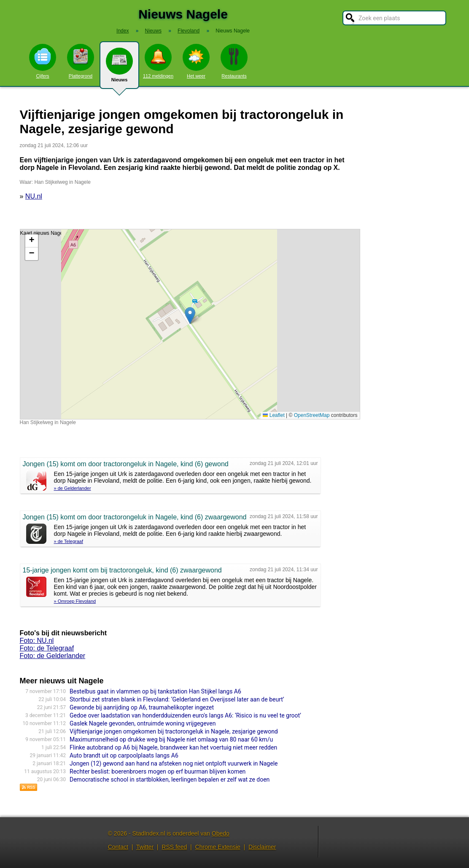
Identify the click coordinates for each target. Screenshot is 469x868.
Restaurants (234, 61)
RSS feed (174, 847)
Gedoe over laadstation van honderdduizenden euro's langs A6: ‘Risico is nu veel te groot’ (185, 715)
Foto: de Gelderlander (53, 656)
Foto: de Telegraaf (47, 648)
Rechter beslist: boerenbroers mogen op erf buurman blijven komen (158, 771)
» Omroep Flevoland (75, 601)
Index (123, 31)
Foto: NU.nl (37, 641)
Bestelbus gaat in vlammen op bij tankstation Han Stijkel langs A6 (155, 691)
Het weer (196, 61)
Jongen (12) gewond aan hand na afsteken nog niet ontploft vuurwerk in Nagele (174, 763)
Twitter (145, 847)
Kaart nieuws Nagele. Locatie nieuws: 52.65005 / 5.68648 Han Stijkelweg (189, 324)
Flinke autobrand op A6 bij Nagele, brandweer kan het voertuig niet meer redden (173, 747)
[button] (190, 316)
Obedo (221, 833)
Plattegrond (81, 61)
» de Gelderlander (73, 488)
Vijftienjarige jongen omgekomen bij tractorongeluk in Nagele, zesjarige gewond (174, 731)
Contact (118, 847)
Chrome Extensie (217, 847)
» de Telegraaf (69, 541)
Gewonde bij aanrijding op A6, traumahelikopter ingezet (142, 707)
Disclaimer (262, 847)
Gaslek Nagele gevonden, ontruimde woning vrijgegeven (143, 723)
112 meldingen (158, 61)
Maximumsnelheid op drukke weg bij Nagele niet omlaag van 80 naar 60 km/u (171, 739)
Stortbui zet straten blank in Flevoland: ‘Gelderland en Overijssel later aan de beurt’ (177, 699)
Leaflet (274, 415)
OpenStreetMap (312, 415)
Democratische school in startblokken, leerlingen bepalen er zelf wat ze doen (170, 779)
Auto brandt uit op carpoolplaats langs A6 (124, 755)
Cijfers (43, 61)
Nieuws (119, 68)
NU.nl (34, 196)
